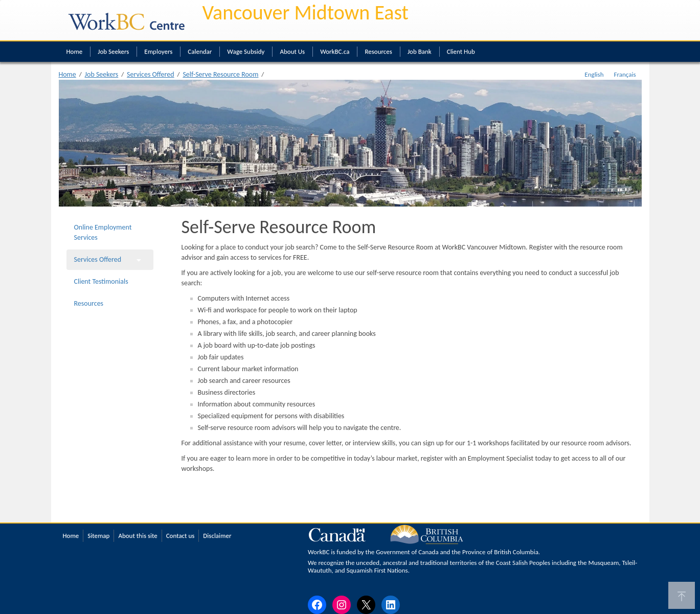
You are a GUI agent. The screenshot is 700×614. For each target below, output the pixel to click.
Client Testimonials (101, 281)
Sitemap (98, 536)
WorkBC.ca (335, 51)
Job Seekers (113, 51)
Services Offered (151, 74)
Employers (158, 51)
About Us (292, 51)
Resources (378, 51)
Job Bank (420, 51)
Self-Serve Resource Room (220, 74)
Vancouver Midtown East (306, 13)
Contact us (180, 536)
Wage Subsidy (246, 51)
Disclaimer (217, 536)
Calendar (200, 51)
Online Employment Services (103, 232)
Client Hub (461, 51)
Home (75, 51)
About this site (138, 536)
